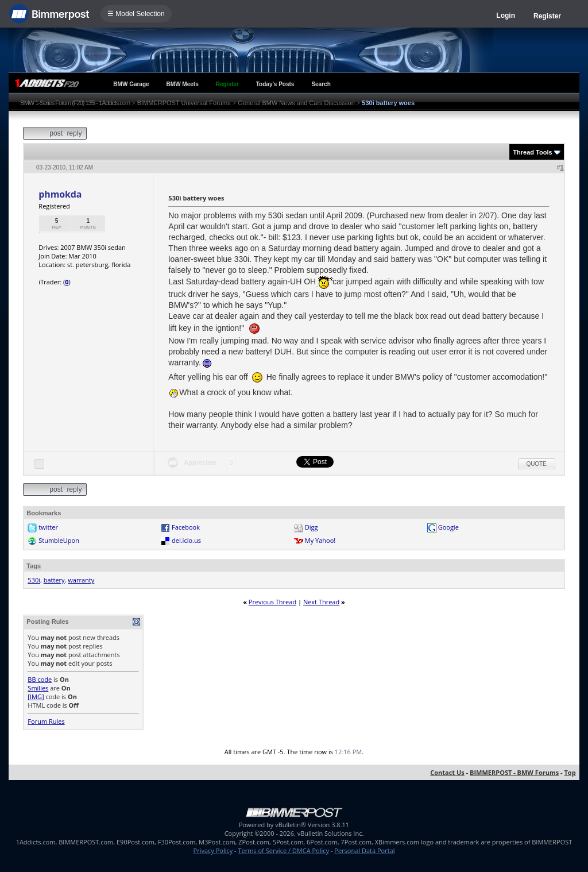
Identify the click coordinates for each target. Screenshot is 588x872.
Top (570, 772)
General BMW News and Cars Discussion (296, 103)
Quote (537, 464)
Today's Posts (275, 84)
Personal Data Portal (364, 850)
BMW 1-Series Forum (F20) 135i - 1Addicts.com (75, 103)
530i (34, 580)
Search (321, 84)
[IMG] (36, 697)
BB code (40, 679)
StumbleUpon (59, 540)
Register (547, 16)
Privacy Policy (213, 850)
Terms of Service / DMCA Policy (283, 850)
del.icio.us (186, 540)
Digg (312, 527)
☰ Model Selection (136, 14)
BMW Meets (183, 84)
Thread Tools (532, 152)
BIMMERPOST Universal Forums (184, 103)
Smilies (38, 688)
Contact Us (447, 772)
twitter (48, 527)
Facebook (186, 527)
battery (54, 580)
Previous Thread (272, 602)
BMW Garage (131, 84)
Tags (34, 566)
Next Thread (321, 602)
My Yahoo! (320, 540)
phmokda (60, 194)
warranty (81, 580)
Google (448, 527)
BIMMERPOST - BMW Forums (514, 772)
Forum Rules (46, 721)
